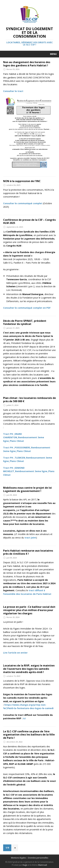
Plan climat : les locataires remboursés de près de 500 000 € (29, 400)
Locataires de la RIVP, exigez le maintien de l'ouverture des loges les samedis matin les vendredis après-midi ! (29, 669)
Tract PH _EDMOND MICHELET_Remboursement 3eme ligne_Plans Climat (29, 471)
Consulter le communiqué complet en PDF (27, 308)
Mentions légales (18, 858)
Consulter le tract (13, 91)
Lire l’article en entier (15, 653)
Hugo (25, 865)
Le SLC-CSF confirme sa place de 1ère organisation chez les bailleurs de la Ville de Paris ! (29, 735)
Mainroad (43, 865)
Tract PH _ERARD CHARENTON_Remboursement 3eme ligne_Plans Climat (24, 437)
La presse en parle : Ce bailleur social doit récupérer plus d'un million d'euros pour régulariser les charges (29, 610)
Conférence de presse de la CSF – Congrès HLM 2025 (29, 221)
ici (24, 718)
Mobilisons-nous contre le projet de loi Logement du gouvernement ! (27, 489)
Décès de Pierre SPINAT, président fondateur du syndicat (25, 322)
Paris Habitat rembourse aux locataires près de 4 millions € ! (28, 552)
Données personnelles (38, 858)
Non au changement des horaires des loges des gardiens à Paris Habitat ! (27, 64)
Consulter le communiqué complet (23, 203)
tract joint (30, 538)
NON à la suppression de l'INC (22, 181)
